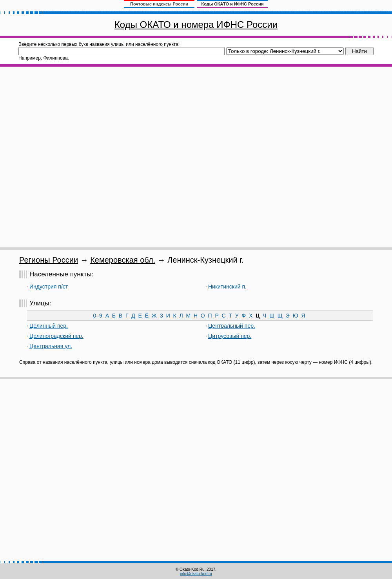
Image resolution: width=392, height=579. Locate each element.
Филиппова (55, 58)
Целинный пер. (49, 326)
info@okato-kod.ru (196, 574)
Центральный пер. (232, 326)
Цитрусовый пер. (230, 336)
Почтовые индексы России (159, 4)
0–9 (98, 316)
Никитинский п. (227, 287)
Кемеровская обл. (123, 260)
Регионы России (49, 260)
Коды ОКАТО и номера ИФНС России (196, 25)
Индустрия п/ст (49, 287)
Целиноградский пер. (56, 336)
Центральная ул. (51, 346)
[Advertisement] (89, 157)
